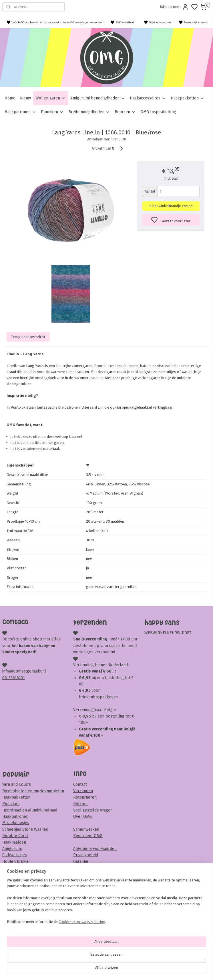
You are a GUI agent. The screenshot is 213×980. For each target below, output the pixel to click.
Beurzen (125, 112)
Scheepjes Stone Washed (25, 829)
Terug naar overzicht (28, 337)
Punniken (52, 112)
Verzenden (83, 791)
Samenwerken (86, 829)
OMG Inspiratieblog (158, 112)
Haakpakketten (188, 98)
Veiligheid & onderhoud (95, 881)
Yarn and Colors (17, 784)
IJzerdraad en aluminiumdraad (30, 810)
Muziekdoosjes (16, 823)
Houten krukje (15, 862)
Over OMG (82, 817)
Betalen (80, 804)
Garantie (81, 862)
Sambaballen (14, 868)
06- (5, 678)
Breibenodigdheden (89, 112)
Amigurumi (12, 849)
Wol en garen (51, 98)
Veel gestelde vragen (93, 810)
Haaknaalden (14, 842)
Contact (80, 784)
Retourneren (85, 797)
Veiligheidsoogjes (18, 874)
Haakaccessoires (148, 98)
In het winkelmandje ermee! (171, 206)
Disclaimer (83, 874)
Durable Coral (15, 836)
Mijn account (174, 7)
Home (10, 98)
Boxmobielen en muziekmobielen (33, 791)
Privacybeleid (86, 855)
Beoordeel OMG (88, 836)
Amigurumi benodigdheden (98, 98)
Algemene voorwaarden (95, 849)
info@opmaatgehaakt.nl (24, 671)
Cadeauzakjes (15, 855)
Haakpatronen (20, 112)
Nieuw (25, 98)
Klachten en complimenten (98, 868)
